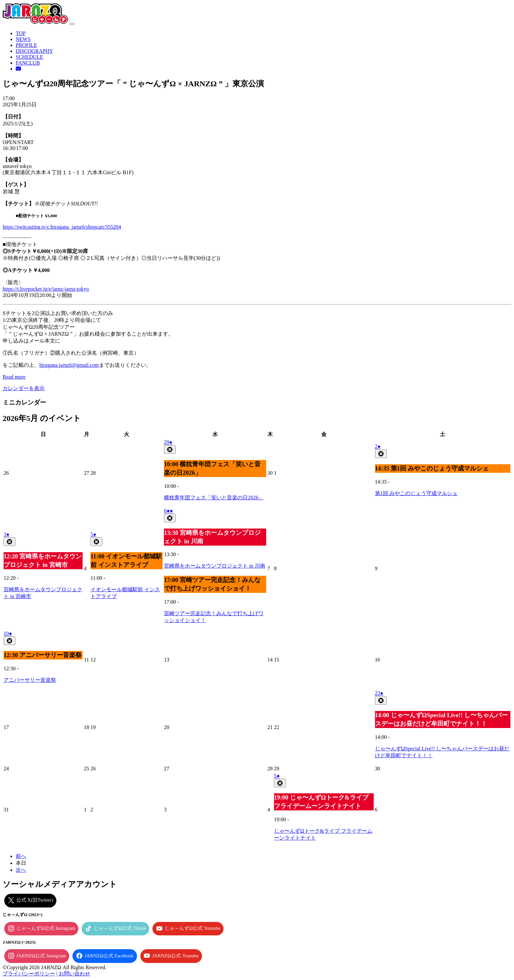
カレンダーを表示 (24, 388)
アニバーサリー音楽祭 (30, 680)
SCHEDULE (30, 57)
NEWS (23, 39)
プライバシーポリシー (29, 974)
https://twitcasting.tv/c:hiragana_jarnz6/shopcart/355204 (62, 227)
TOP (21, 33)
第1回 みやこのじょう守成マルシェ (416, 493)
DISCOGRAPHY (34, 51)
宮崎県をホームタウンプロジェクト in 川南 (214, 566)
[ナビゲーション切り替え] (72, 24)
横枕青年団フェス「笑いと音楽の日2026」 (214, 498)
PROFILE (26, 45)
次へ (21, 870)
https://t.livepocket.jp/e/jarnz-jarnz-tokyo (46, 289)
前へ (21, 856)
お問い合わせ (74, 974)
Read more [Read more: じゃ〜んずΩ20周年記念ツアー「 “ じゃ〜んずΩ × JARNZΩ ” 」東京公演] (14, 377)
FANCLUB (28, 63)
